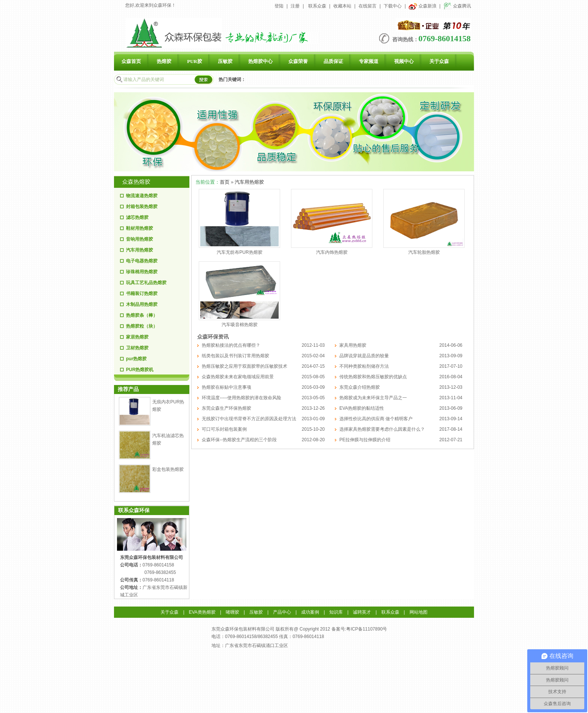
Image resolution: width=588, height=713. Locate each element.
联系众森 (317, 6)
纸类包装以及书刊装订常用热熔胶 (235, 356)
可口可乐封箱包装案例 (224, 429)
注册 (295, 6)
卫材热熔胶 (137, 348)
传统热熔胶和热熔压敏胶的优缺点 (373, 377)
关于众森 (439, 61)
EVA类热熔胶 (202, 612)
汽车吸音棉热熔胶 (240, 325)
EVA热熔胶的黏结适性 (362, 408)
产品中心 (282, 612)
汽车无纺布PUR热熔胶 (239, 252)
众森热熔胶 (136, 182)
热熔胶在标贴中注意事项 (226, 387)
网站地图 (418, 612)
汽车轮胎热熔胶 (424, 252)
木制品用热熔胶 (142, 304)
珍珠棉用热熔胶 (142, 272)
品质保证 (333, 61)
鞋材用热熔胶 (139, 228)
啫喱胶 (232, 612)
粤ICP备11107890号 (367, 629)
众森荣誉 (298, 61)
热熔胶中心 (260, 61)
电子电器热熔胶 (142, 261)
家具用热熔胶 (353, 345)
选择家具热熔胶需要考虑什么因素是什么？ (382, 429)
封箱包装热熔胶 (142, 207)
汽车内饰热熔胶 (332, 252)
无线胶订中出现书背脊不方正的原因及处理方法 (249, 419)
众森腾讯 (457, 6)
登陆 (279, 6)
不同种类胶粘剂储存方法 (364, 366)
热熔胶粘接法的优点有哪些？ (231, 345)
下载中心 (393, 6)
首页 (225, 182)
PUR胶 (195, 61)
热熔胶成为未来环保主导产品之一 (373, 398)
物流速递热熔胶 (142, 196)
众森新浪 (422, 6)
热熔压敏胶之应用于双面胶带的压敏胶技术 (244, 366)
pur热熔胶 (136, 359)
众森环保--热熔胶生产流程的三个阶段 (239, 440)
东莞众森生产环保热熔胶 (226, 408)
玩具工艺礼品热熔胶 (146, 283)
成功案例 (310, 612)
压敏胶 (225, 61)
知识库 (336, 612)
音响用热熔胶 (139, 239)
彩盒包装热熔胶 (168, 469)
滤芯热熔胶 (137, 217)
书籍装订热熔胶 (142, 294)
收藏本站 (342, 6)
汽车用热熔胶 (139, 250)
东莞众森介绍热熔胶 (360, 387)
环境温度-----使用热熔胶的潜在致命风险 (241, 398)
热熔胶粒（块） (142, 326)
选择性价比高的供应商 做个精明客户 (376, 419)
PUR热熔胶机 (140, 370)
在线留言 (367, 6)
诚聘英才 (362, 612)
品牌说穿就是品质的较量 (364, 356)
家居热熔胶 (137, 337)
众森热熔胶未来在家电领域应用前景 (238, 377)
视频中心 (404, 61)
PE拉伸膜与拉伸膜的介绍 (365, 440)
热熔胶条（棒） (142, 315)
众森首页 (131, 61)
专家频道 (369, 61)
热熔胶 (164, 61)
